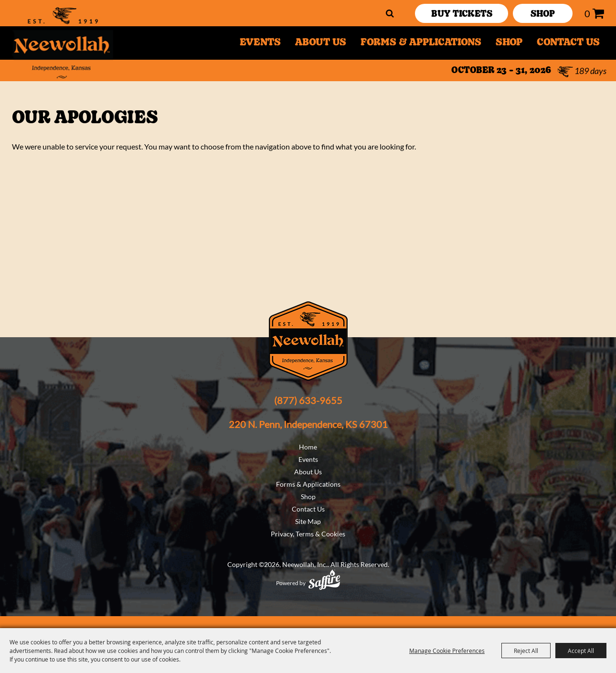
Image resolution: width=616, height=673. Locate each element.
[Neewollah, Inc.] (62, 43)
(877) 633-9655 (308, 400)
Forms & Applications (421, 43)
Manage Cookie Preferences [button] (447, 651)
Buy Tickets (462, 15)
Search (390, 13)
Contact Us (568, 43)
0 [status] (587, 13)
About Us (321, 43)
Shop (509, 43)
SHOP (543, 15)
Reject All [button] (526, 651)
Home (308, 447)
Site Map (308, 521)
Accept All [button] (581, 651)
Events (260, 43)
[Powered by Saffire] (324, 580)
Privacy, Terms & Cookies (308, 534)
